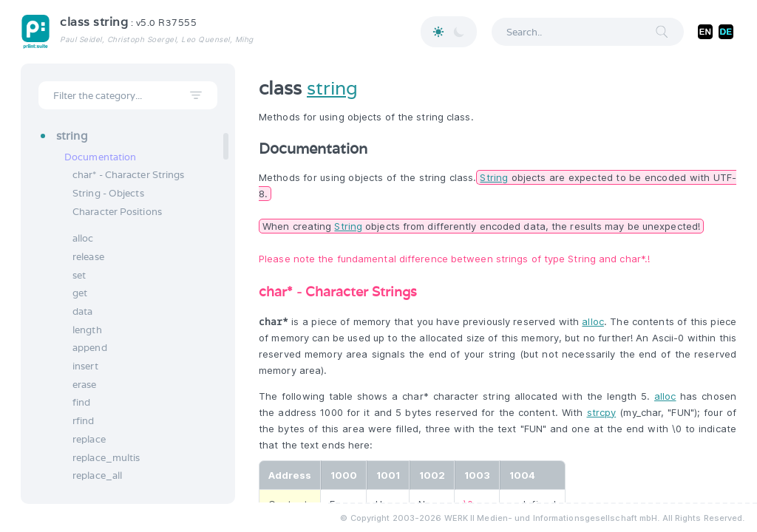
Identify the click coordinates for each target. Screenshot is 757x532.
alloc (83, 238)
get (80, 293)
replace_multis (106, 458)
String (494, 177)
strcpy (602, 412)
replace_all (97, 475)
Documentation (100, 157)
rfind (84, 421)
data (82, 311)
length (87, 330)
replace (89, 439)
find (81, 402)
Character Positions (117, 212)
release (88, 257)
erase (85, 385)
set (79, 275)
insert (85, 366)
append (90, 348)
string (332, 88)
